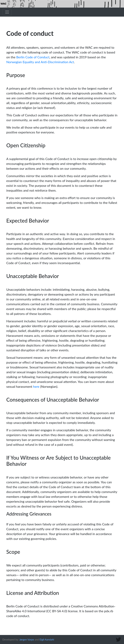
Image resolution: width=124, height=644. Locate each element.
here (36, 386)
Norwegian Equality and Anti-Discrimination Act (40, 62)
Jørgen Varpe (27, 639)
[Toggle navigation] (7, 12)
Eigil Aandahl (47, 639)
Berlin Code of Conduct (33, 57)
